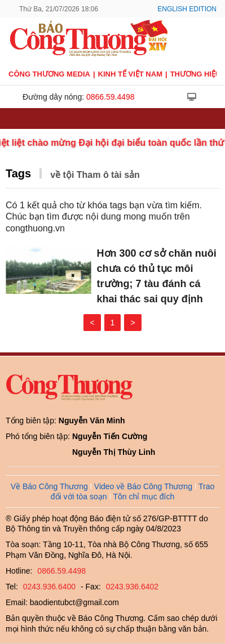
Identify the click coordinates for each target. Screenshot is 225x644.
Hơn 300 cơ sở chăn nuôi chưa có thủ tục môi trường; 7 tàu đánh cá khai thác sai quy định (157, 276)
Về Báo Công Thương (49, 486)
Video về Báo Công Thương (143, 486)
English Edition (187, 9)
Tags (18, 173)
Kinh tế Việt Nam (130, 74)
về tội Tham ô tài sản (95, 175)
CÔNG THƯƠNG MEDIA (49, 74)
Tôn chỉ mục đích (144, 497)
